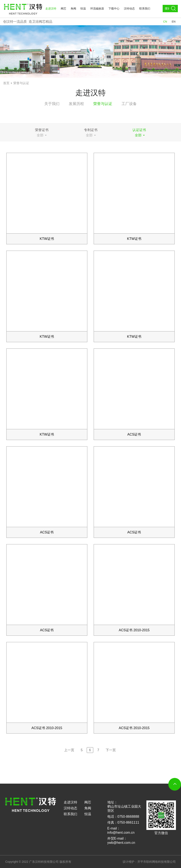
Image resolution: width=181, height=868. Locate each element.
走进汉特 (51, 9)
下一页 (111, 750)
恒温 (83, 9)
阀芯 (63, 9)
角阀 (73, 9)
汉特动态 (129, 9)
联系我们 (145, 9)
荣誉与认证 (21, 83)
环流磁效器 (97, 9)
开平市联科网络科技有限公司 (157, 862)
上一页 (69, 750)
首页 (6, 83)
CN (165, 22)
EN (174, 22)
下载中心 (114, 9)
